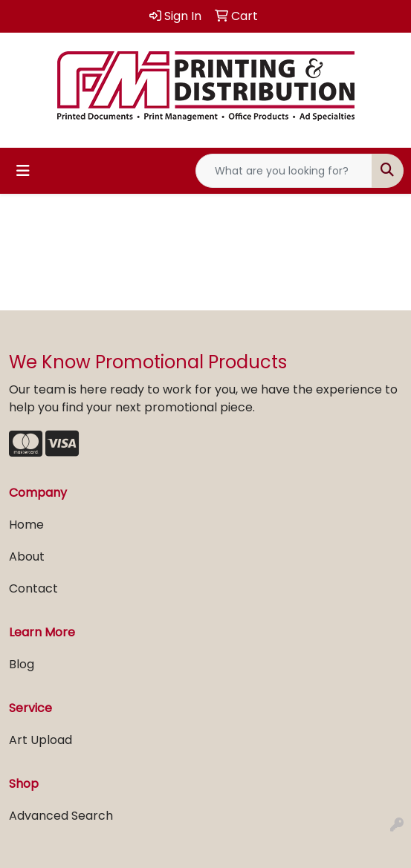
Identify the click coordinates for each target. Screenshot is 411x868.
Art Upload (41, 740)
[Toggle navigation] (23, 171)
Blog (22, 664)
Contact (33, 588)
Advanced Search (61, 816)
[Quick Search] (284, 171)
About (27, 557)
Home (26, 525)
